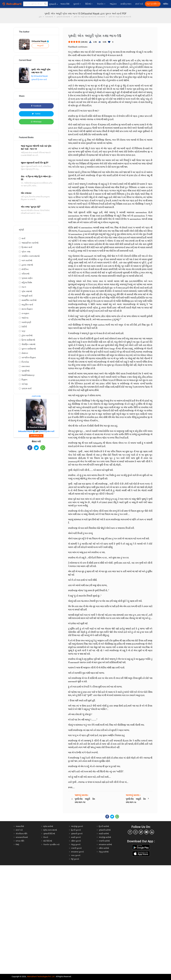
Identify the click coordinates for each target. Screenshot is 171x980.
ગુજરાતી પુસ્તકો (77, 834)
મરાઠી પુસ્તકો (76, 837)
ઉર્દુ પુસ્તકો (75, 859)
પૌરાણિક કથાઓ (28, 344)
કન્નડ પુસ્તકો (76, 855)
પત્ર (23, 331)
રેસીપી (24, 327)
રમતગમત (26, 366)
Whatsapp (36, 122)
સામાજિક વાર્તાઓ (29, 300)
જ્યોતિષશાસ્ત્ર (28, 375)
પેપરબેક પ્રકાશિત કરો (51, 844)
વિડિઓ (89, 4)
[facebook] (130, 832)
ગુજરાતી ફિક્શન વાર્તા (39, 79)
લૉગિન (166, 4)
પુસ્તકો (77, 4)
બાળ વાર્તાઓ (27, 260)
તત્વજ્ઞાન (25, 313)
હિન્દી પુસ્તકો (76, 830)
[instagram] (135, 832)
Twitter (36, 114)
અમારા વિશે (65, 4)
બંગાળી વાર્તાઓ (104, 841)
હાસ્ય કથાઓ (27, 265)
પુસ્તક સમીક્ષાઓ (29, 349)
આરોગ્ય (25, 318)
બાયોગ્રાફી (26, 322)
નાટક (24, 287)
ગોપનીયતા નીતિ (21, 834)
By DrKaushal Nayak (39, 76)
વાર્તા (23, 238)
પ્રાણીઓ (25, 371)
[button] (46, 4)
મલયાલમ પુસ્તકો (77, 852)
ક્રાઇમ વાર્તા (27, 388)
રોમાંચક (25, 353)
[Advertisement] (36, 471)
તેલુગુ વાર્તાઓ (104, 852)
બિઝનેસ (25, 362)
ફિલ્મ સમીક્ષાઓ (28, 340)
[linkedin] (152, 832)
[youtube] (146, 832)
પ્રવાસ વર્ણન (27, 278)
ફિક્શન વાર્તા (27, 247)
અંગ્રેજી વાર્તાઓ (105, 837)
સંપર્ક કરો (139, 4)
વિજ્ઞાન (24, 380)
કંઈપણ (25, 384)
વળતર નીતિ (20, 841)
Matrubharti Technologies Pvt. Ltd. (41, 976)
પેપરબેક (101, 4)
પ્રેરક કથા (26, 252)
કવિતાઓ (25, 274)
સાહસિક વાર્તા (27, 305)
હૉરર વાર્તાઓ (27, 335)
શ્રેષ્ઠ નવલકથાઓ (50, 830)
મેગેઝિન (25, 269)
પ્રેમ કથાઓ (27, 291)
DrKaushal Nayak (40, 41)
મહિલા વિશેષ (27, 283)
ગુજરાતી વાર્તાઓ (105, 830)
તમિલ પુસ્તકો (76, 841)
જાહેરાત (113, 4)
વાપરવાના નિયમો (22, 837)
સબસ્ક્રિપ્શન (126, 4)
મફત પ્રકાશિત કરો (153, 4)
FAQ (17, 844)
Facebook (36, 106)
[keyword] (36, 4)
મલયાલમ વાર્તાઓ (105, 844)
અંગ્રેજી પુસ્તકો (77, 826)
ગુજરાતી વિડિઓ (49, 834)
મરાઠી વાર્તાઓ (104, 834)
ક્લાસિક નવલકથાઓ (31, 256)
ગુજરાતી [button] (53, 4)
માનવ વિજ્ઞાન (27, 309)
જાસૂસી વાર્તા (27, 296)
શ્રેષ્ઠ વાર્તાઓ (48, 826)
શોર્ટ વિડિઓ (48, 841)
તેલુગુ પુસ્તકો (76, 844)
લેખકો (46, 837)
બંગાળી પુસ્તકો (76, 848)
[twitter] (141, 832)
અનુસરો (40, 46)
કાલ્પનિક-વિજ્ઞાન (29, 358)
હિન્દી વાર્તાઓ (104, 826)
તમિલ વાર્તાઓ (104, 848)
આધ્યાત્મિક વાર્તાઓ (30, 243)
